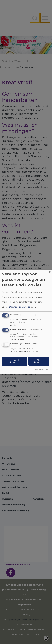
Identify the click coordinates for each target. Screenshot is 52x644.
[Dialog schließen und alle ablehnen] (50, 271)
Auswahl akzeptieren (15, 361)
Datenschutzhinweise (20, 307)
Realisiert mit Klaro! (41, 370)
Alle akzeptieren (39, 361)
